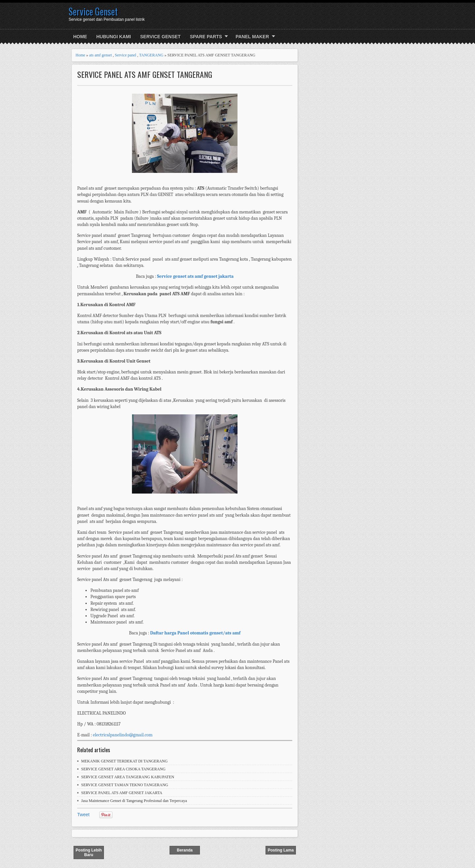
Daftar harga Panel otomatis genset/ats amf (195, 633)
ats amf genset (100, 55)
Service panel (126, 55)
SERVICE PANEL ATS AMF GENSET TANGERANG (145, 74)
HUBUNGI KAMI (114, 37)
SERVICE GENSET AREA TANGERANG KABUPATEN (128, 777)
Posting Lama (281, 850)
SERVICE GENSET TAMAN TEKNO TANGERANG (125, 785)
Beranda (185, 850)
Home (80, 37)
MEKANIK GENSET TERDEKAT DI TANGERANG (124, 761)
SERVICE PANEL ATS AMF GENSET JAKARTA (122, 793)
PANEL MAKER (252, 37)
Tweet (83, 815)
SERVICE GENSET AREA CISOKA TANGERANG (123, 769)
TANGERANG (151, 55)
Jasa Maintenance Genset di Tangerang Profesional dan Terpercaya (134, 801)
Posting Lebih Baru (89, 852)
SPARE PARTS (206, 37)
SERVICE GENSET (160, 37)
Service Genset (93, 11)
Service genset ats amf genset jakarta (195, 276)
